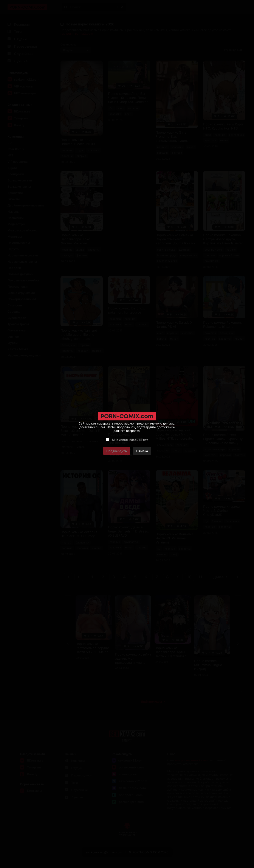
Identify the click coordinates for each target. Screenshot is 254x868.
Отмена (142, 451)
